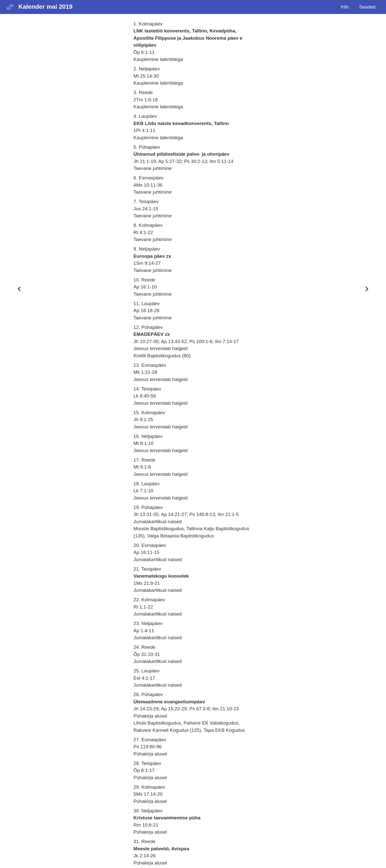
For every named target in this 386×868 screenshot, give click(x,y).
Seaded (367, 7)
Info (345, 7)
